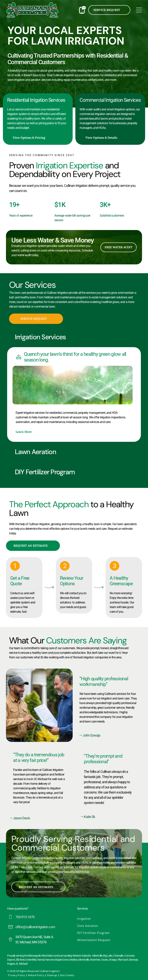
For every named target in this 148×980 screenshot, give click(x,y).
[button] (74, 337)
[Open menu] (139, 10)
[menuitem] (109, 919)
